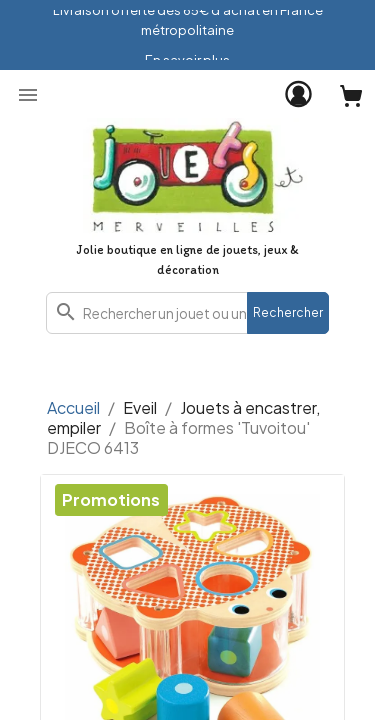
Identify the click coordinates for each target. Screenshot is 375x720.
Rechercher (288, 312)
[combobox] (187, 313)
